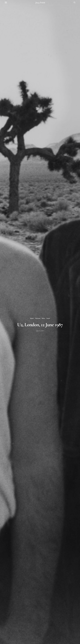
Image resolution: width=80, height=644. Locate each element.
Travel (48, 318)
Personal (38, 318)
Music (32, 318)
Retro (43, 318)
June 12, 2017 (40, 331)
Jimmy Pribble (40, 3)
